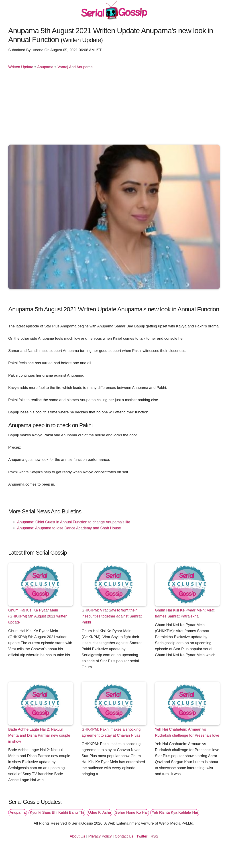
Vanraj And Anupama (75, 67)
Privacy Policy (100, 836)
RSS (154, 836)
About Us (77, 836)
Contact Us (124, 836)
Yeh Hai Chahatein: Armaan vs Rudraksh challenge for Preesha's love (187, 732)
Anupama (45, 67)
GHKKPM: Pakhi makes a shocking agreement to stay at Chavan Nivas (111, 732)
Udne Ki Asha (100, 812)
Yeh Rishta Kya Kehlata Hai (175, 812)
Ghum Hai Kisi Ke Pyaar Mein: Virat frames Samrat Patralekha (185, 613)
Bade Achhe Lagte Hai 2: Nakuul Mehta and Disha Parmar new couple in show (39, 735)
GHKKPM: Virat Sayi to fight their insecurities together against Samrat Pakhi (112, 616)
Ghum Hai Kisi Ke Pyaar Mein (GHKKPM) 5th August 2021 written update (38, 616)
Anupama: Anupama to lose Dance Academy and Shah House (69, 528)
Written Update (21, 67)
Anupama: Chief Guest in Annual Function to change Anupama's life (74, 522)
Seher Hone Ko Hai (131, 812)
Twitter (142, 836)
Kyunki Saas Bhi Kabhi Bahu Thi (57, 812)
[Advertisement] (114, 108)
